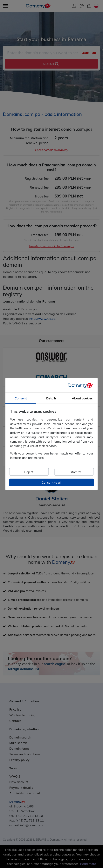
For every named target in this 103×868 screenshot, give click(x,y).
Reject (29, 472)
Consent (21, 398)
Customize (74, 472)
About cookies (82, 398)
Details (51, 398)
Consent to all (51, 482)
